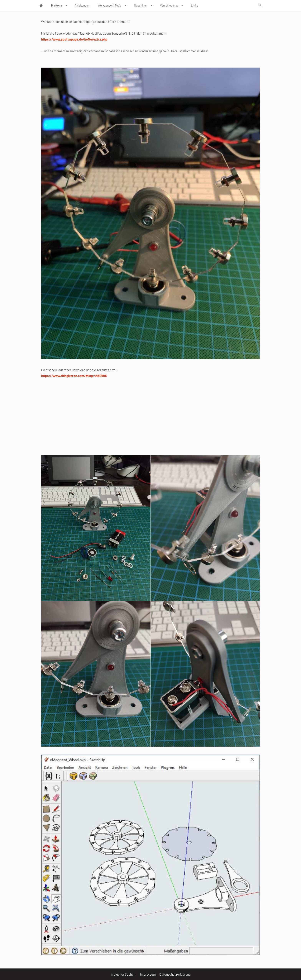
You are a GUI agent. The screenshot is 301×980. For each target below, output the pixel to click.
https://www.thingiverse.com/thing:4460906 (74, 376)
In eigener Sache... (124, 974)
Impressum (148, 974)
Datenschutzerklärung (175, 974)
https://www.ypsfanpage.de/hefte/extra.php (74, 39)
